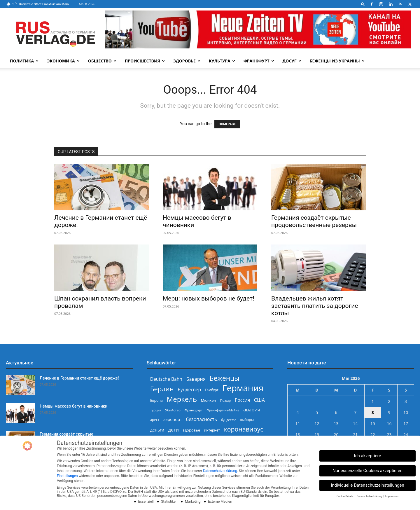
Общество (102, 61)
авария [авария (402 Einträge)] (252, 409)
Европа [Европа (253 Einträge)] (156, 400)
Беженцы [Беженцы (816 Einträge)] (225, 378)
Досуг (292, 61)
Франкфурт (259, 61)
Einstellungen (67, 476)
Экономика (63, 61)
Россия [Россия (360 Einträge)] (242, 400)
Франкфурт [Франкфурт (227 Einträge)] (194, 410)
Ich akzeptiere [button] (368, 456)
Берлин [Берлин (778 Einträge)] (162, 389)
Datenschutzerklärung (220, 471)
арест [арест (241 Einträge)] (155, 420)
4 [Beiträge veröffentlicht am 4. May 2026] (297, 412)
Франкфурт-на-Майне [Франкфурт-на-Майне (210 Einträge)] (223, 410)
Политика (24, 61)
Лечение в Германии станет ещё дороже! (79, 378)
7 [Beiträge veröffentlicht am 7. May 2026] (355, 412)
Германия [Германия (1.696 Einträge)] (243, 388)
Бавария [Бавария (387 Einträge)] (196, 379)
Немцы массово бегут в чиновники (73, 406)
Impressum (392, 496)
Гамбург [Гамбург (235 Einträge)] (212, 390)
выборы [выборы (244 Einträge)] (247, 420)
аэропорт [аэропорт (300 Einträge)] (173, 419)
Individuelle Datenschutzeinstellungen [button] (367, 485)
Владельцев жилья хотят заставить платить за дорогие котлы (315, 306)
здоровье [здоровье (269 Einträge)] (191, 430)
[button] (363, 4)
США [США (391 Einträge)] (259, 400)
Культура (222, 61)
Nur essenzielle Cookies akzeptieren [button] (367, 471)
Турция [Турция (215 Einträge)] (156, 410)
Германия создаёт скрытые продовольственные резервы (314, 221)
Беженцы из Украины (337, 61)
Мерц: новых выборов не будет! (209, 298)
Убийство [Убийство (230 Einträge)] (173, 410)
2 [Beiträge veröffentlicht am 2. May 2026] (389, 401)
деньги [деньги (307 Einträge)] (157, 430)
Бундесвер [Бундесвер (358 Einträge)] (189, 390)
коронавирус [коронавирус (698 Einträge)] (244, 429)
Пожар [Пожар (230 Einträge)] (225, 400)
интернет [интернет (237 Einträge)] (212, 430)
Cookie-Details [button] (345, 496)
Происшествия (145, 61)
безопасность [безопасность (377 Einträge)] (201, 419)
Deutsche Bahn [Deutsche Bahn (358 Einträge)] (166, 379)
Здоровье (187, 61)
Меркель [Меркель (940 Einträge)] (182, 399)
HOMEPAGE (227, 124)
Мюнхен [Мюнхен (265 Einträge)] (209, 400)
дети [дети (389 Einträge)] (174, 430)
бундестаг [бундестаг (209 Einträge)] (229, 420)
